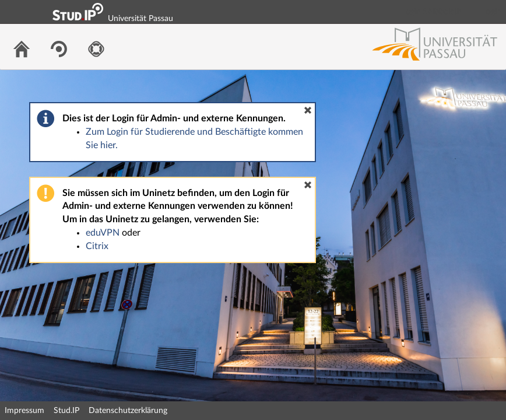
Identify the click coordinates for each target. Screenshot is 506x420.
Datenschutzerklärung (128, 411)
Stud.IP (66, 411)
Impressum (24, 411)
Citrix (97, 246)
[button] (308, 110)
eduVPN (103, 233)
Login (492, 12)
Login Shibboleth (432, 12)
